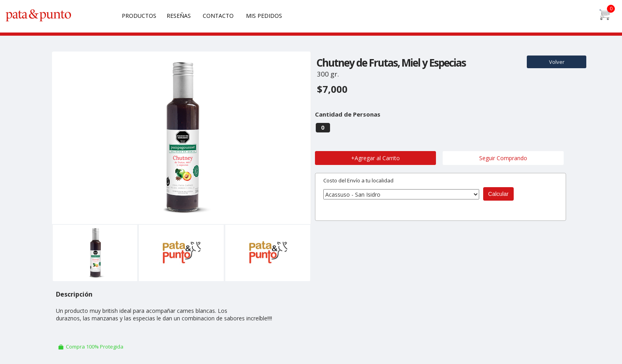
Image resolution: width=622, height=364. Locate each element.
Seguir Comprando (503, 158)
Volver (557, 62)
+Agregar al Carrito (375, 158)
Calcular (498, 194)
